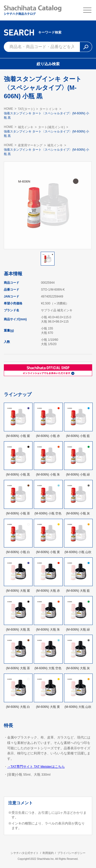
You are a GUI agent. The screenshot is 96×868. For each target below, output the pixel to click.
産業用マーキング (30, 145)
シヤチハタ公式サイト (25, 853)
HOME (8, 109)
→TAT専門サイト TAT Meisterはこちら (36, 767)
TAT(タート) (26, 109)
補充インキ (26, 127)
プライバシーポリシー (71, 853)
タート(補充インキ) (51, 127)
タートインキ (49, 109)
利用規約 (48, 853)
